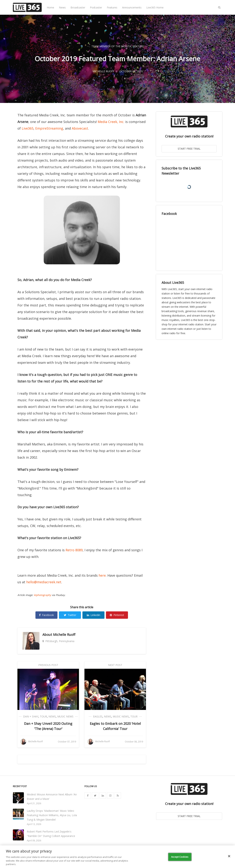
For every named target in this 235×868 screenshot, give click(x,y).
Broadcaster (78, 7)
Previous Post (48, 665)
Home (50, 7)
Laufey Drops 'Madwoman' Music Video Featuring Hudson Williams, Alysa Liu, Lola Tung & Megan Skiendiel (52, 815)
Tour (43, 716)
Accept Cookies (180, 857)
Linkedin (94, 615)
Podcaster (96, 7)
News (62, 7)
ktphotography (43, 595)
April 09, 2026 (34, 841)
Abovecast (80, 128)
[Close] (229, 856)
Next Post (115, 665)
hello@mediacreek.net (44, 582)
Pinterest (117, 615)
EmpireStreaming (49, 128)
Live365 (28, 128)
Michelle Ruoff (64, 635)
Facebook (46, 615)
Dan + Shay (31, 716)
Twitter (70, 615)
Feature (138, 46)
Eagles (98, 716)
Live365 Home (155, 7)
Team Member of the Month (111, 46)
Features (112, 7)
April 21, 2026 (34, 803)
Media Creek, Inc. (111, 122)
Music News (65, 716)
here (102, 575)
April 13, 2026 (34, 824)
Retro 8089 (74, 550)
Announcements (132, 7)
